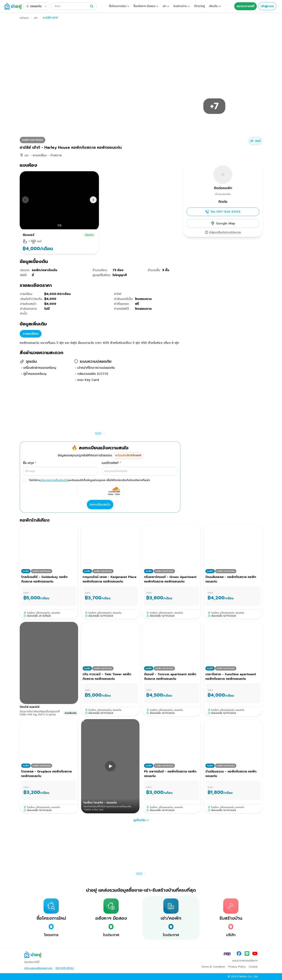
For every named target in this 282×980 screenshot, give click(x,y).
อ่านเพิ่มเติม (71, 713)
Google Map (223, 223)
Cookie (253, 967)
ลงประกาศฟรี (246, 6)
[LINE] (247, 954)
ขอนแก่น (36, 6)
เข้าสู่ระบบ (267, 6)
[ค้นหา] (71, 6)
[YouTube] (255, 954)
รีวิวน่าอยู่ (200, 6)
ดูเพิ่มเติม (141, 820)
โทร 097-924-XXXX (223, 212)
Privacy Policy (237, 967)
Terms (118, 494)
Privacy (111, 494)
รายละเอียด (31, 334)
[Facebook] (239, 954)
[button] (74, 6)
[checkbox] (24, 480)
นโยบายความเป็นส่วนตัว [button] (54, 480)
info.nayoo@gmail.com (38, 968)
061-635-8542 (65, 968)
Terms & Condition (213, 967)
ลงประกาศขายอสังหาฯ (245, 961)
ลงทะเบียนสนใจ (100, 505)
